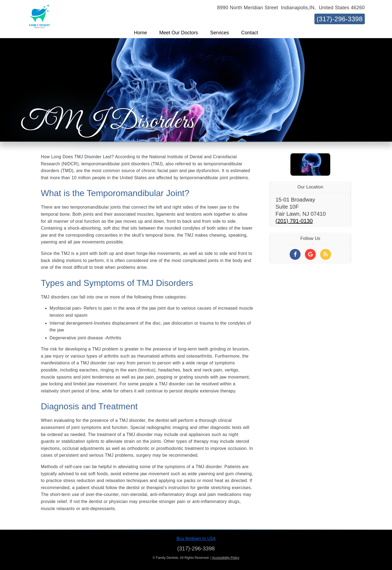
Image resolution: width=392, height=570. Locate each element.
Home (140, 33)
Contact (250, 33)
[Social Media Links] (295, 254)
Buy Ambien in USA (196, 538)
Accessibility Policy (226, 558)
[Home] (39, 12)
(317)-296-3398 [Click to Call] (196, 548)
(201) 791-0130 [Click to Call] (294, 221)
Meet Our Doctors (179, 33)
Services (220, 33)
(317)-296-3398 (340, 19)
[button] (140, 33)
